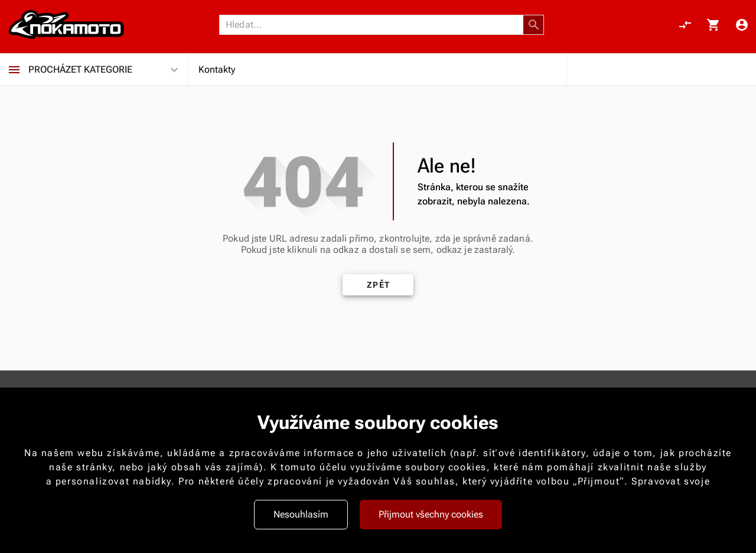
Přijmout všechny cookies (431, 514)
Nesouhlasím (301, 514)
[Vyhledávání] (374, 25)
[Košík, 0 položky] (713, 25)
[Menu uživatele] (742, 25)
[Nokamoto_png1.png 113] (66, 25)
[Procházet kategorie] (14, 70)
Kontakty (217, 69)
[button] (534, 25)
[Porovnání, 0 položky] (685, 25)
